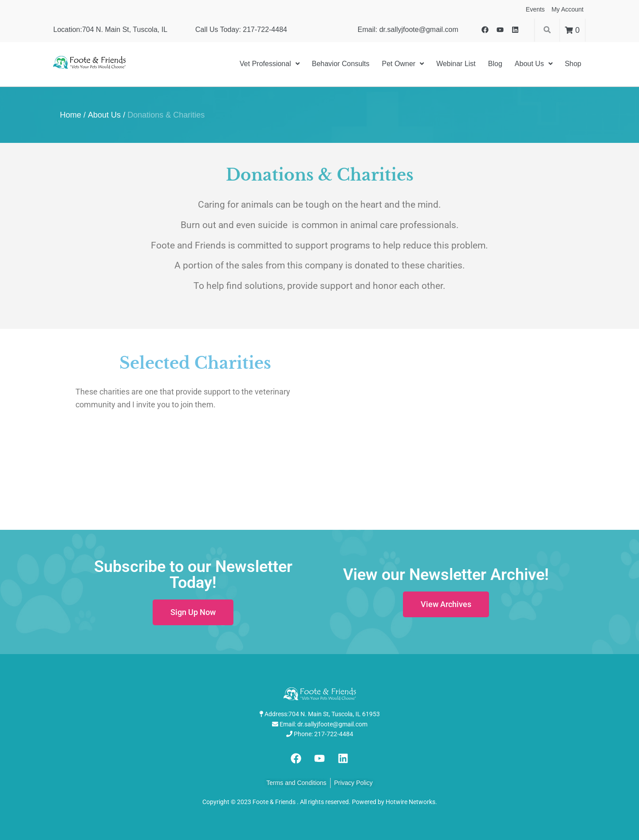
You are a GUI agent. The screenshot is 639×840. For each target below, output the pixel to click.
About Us (104, 115)
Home (71, 115)
